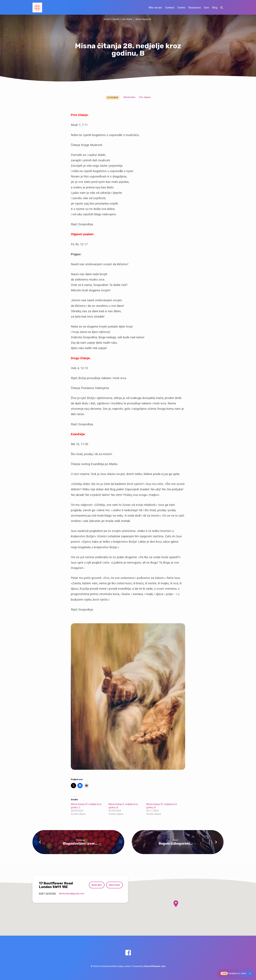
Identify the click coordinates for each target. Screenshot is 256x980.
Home (107, 19)
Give (206, 8)
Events (181, 8)
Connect (170, 8)
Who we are (155, 8)
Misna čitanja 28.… (144, 19)
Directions (114, 885)
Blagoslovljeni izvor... (80, 843)
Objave (116, 19)
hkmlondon (129, 97)
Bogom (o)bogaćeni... (176, 843)
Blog (215, 8)
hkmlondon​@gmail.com (72, 894)
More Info (97, 885)
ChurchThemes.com (155, 966)
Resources (195, 8)
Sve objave (127, 19)
